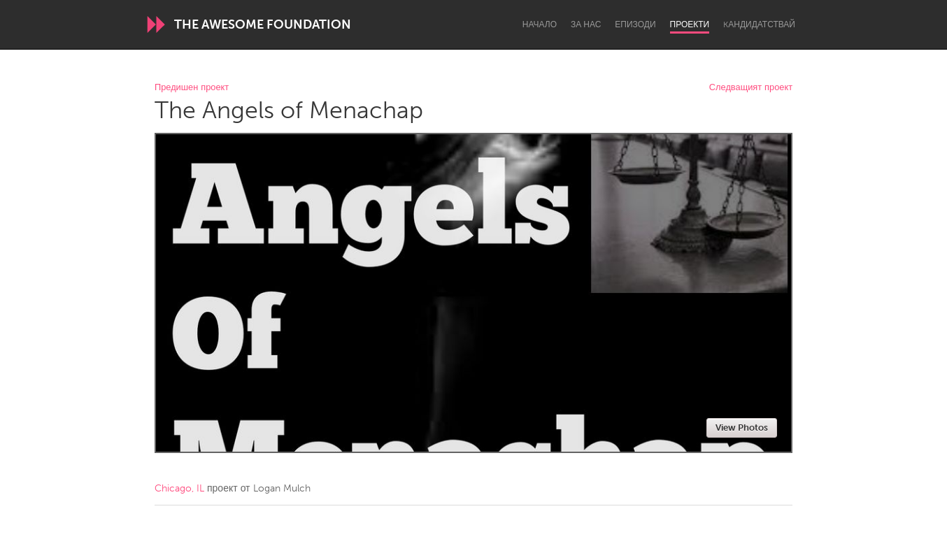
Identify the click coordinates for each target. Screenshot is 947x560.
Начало (540, 24)
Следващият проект (751, 88)
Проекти (690, 24)
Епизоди (635, 24)
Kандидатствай (759, 24)
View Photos (742, 428)
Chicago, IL (179, 488)
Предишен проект (192, 88)
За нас (586, 24)
